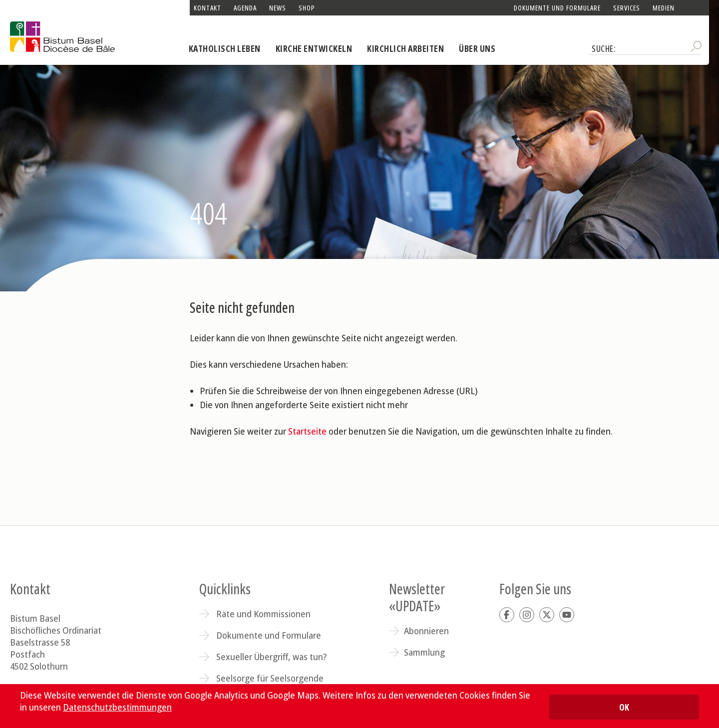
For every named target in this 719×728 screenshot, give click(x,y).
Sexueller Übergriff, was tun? (272, 657)
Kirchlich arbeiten (405, 48)
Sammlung (424, 652)
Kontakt (207, 8)
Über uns (477, 48)
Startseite (307, 431)
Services (627, 8)
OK (624, 707)
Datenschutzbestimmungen (117, 707)
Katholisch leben (225, 48)
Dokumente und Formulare (557, 8)
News (278, 8)
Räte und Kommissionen (263, 614)
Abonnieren (426, 631)
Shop (307, 8)
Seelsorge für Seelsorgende (270, 678)
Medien (664, 8)
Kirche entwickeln (314, 48)
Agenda (245, 8)
